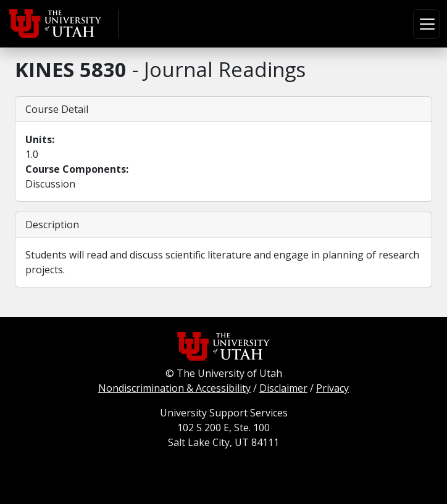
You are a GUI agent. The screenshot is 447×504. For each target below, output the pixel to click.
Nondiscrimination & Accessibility (174, 388)
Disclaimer (283, 388)
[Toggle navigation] (426, 24)
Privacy (332, 388)
